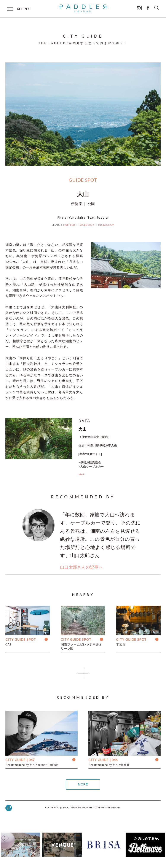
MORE (83, 785)
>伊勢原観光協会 (90, 462)
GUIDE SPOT (83, 180)
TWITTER (69, 225)
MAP (82, 474)
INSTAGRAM (106, 225)
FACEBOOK (87, 225)
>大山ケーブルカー (91, 467)
